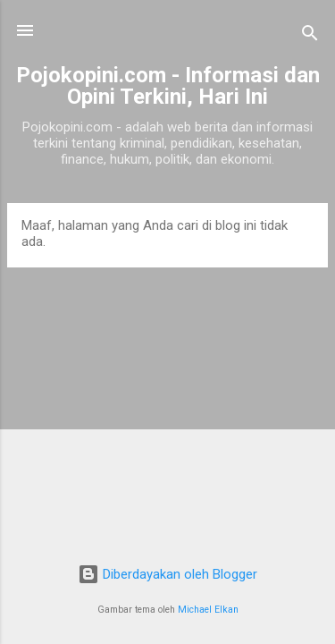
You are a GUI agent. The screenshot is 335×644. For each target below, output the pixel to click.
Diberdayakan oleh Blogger (167, 574)
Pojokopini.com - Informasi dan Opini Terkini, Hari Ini (168, 86)
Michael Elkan (208, 610)
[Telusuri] (310, 36)
